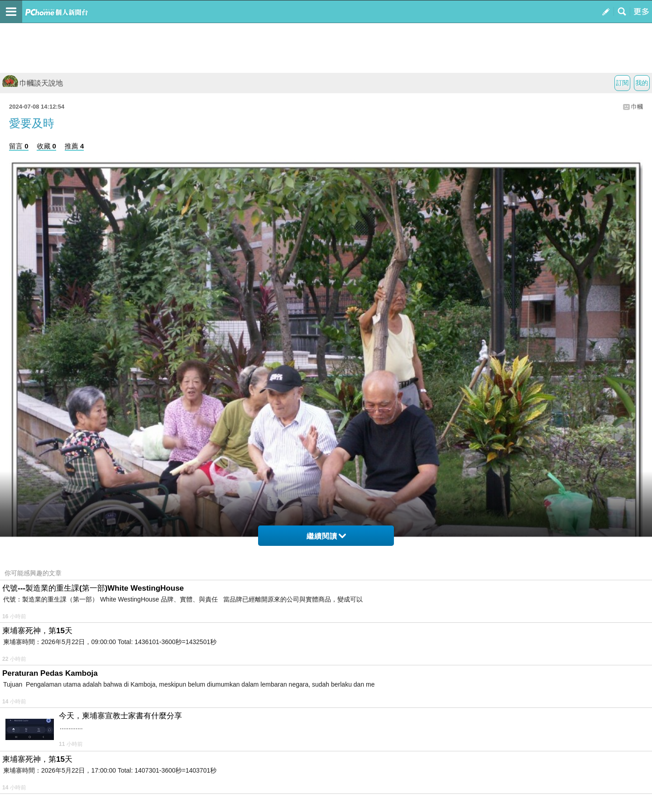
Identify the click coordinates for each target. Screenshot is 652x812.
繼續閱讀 (326, 536)
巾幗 (637, 107)
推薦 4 (74, 146)
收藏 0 (46, 146)
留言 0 (19, 146)
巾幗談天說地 (33, 83)
